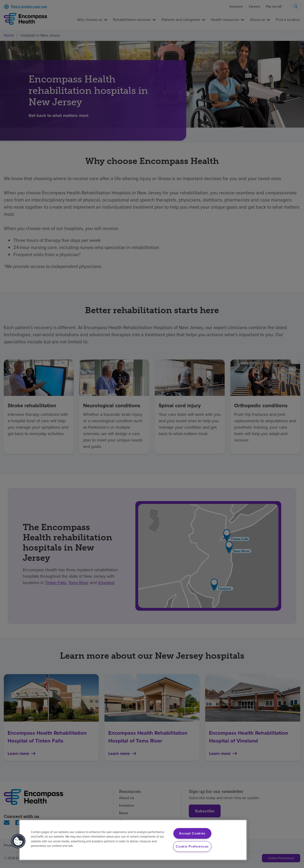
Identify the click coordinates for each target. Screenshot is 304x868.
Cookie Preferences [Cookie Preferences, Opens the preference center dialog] (192, 846)
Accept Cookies (192, 833)
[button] (18, 841)
